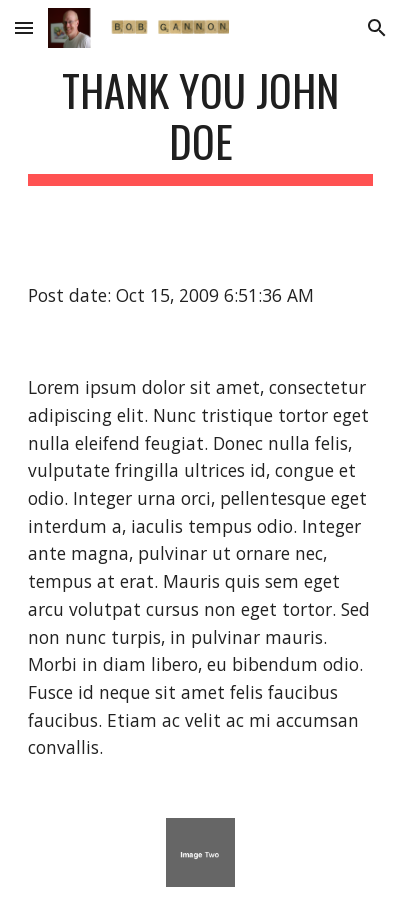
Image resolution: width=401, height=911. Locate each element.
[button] (24, 27)
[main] (201, 125)
